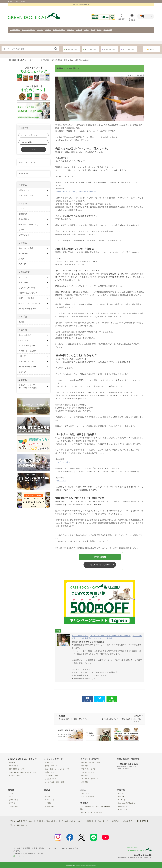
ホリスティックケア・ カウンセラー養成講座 (28, 386)
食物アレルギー (123, 806)
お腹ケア (22, 356)
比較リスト (70, 30)
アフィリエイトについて (90, 779)
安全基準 (12, 762)
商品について (50, 772)
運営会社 (84, 766)
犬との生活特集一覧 (58, 60)
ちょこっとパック (26, 196)
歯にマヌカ (62, 481)
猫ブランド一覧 (128, 49)
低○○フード (23, 340)
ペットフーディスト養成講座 (92, 812)
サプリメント (24, 235)
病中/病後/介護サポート (28, 309)
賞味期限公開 (13, 766)
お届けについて (51, 762)
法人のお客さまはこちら (52, 824)
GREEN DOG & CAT (17, 60)
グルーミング (108, 821)
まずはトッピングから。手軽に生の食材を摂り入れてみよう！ (121, 719)
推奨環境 (84, 775)
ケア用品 (12, 803)
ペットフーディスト (80, 636)
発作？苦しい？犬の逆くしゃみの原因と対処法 (76, 192)
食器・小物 (23, 282)
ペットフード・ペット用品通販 (38, 60)
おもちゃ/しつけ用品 (27, 288)
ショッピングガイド (29, 30)
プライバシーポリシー (90, 769)
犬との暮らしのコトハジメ (76, 821)
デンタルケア (122, 809)
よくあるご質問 (51, 779)
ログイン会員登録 (132, 17)
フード (93, 30)
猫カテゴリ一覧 (109, 49)
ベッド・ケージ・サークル (29, 303)
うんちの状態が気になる (127, 803)
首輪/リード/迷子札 (26, 298)
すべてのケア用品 (26, 248)
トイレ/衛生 (23, 253)
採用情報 (84, 782)
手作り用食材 (24, 219)
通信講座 (122, 821)
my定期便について (52, 775)
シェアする (88, 699)
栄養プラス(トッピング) (28, 224)
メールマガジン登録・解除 (55, 782)
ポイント (48, 30)
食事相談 (151, 49)
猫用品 (21, 322)
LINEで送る (112, 699)
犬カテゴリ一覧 (71, 49)
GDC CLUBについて (16, 769)
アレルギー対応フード (28, 346)
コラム (70, 60)
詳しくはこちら (20, 855)
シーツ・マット (25, 277)
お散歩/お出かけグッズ (28, 293)
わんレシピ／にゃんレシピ (49, 821)
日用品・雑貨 (108, 30)
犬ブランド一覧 (90, 49)
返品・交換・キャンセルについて (58, 769)
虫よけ (21, 259)
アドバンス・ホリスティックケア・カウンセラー (110, 636)
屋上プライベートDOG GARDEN (27, 824)
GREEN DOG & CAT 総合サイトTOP (23, 772)
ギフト (86, 30)
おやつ (99, 30)
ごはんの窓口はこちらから (100, 565)
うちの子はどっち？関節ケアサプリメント (79, 717)
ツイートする (100, 699)
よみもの (79, 30)
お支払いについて (51, 766)
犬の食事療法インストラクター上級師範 (96, 638)
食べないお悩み (25, 335)
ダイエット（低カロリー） (29, 351)
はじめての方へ (15, 30)
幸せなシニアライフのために (22, 821)
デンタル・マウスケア (28, 361)
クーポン (40, 30)
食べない (120, 793)
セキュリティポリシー (90, 772)
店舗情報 (95, 821)
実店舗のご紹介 (14, 775)
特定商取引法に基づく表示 (91, 762)
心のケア (22, 264)
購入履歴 (121, 17)
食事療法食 (23, 214)
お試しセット (24, 190)
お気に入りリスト (59, 30)
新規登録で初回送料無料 (81, 4)
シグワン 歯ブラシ (65, 462)
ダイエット (121, 800)
